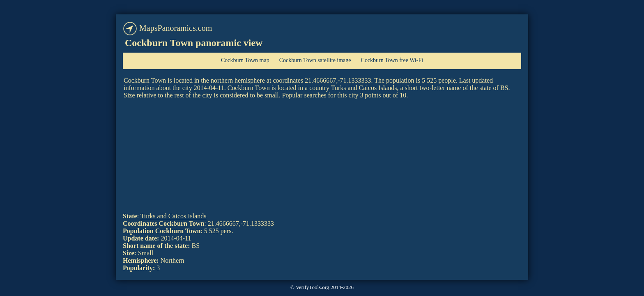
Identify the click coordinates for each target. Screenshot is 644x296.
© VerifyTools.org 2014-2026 (322, 287)
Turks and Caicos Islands (174, 216)
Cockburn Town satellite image (315, 60)
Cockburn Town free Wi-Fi (392, 60)
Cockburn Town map (245, 60)
